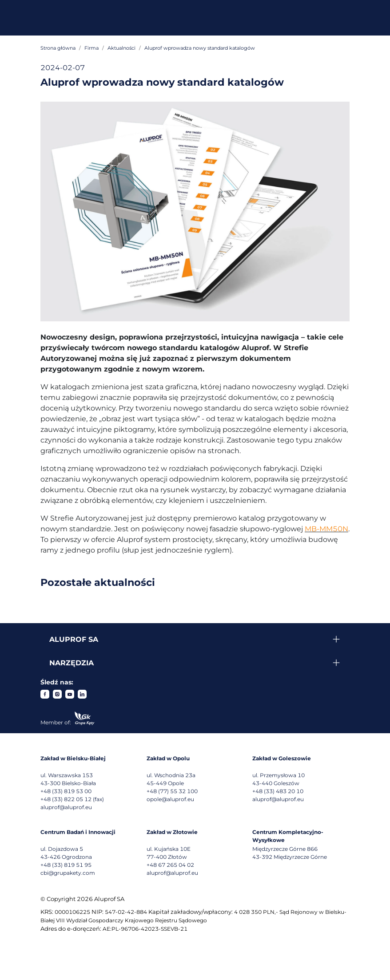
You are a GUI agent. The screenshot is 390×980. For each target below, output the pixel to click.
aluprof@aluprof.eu (66, 807)
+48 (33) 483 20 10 (278, 791)
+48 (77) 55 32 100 (172, 791)
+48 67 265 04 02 (170, 865)
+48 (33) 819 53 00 (66, 791)
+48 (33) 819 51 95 (66, 865)
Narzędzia (72, 663)
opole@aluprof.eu (170, 799)
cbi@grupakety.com (68, 873)
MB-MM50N (326, 529)
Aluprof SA (74, 639)
